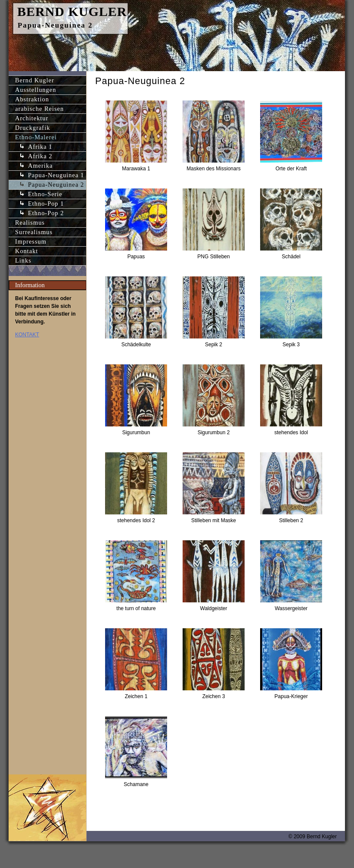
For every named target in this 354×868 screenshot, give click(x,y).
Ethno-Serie (45, 194)
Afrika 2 (40, 156)
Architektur (32, 118)
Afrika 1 (40, 147)
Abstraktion (32, 99)
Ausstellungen (36, 90)
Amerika (40, 166)
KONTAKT (27, 335)
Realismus (30, 222)
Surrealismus (34, 232)
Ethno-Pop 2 (46, 213)
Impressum (31, 241)
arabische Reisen (39, 109)
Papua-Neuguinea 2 (56, 185)
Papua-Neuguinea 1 (56, 175)
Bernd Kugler (35, 80)
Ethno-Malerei (36, 137)
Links (23, 260)
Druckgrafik (33, 128)
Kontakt (26, 251)
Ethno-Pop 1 (46, 204)
